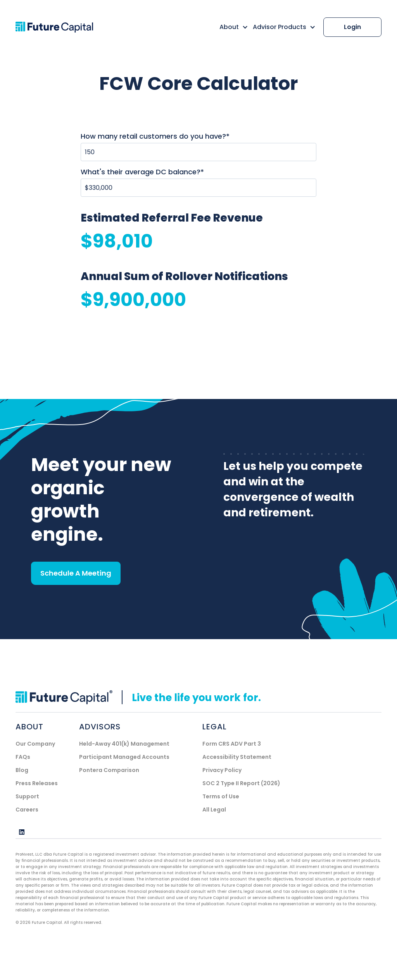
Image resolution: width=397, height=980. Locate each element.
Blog (22, 770)
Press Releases (37, 783)
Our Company (35, 744)
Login (352, 27)
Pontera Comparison (109, 770)
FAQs (23, 757)
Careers (27, 810)
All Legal (214, 810)
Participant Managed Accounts (124, 757)
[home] (62, 27)
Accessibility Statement (237, 757)
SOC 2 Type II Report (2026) (241, 783)
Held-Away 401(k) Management (124, 744)
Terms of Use (221, 796)
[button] (231, 27)
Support (27, 796)
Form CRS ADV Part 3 (232, 744)
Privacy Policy (222, 770)
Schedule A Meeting (76, 573)
